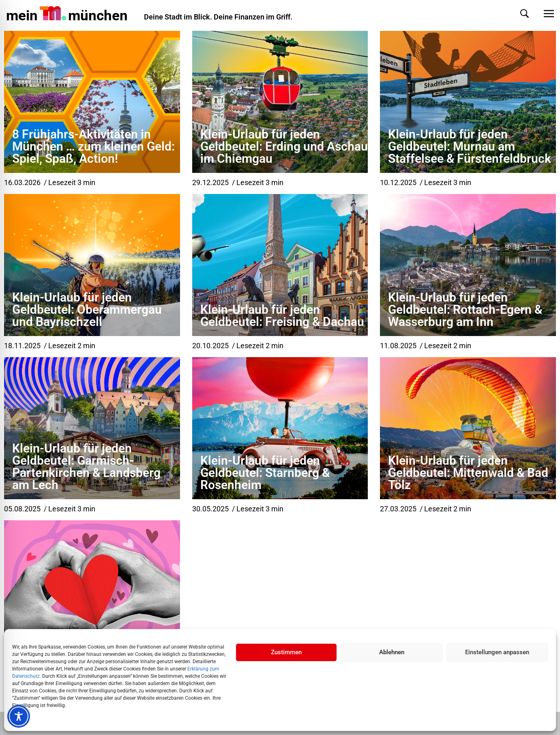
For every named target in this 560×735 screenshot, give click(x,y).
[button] (516, 14)
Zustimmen (286, 652)
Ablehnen (392, 652)
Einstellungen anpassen (497, 652)
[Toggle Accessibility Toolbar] (19, 716)
